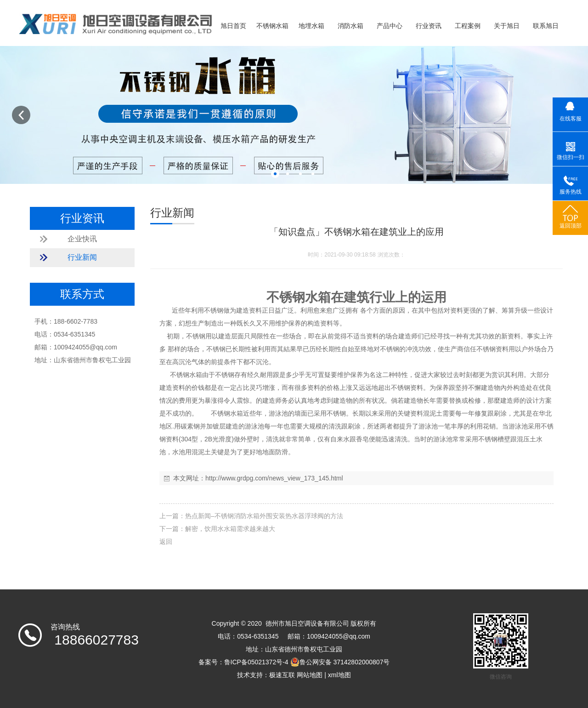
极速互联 (282, 675)
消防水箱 (351, 26)
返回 (166, 542)
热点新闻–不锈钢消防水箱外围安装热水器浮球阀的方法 (264, 516)
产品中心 (390, 26)
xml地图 (339, 675)
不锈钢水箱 (272, 26)
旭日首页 (233, 26)
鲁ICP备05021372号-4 (256, 662)
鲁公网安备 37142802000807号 (340, 662)
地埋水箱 (311, 26)
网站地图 (310, 675)
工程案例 (468, 26)
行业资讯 (429, 26)
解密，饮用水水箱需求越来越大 (230, 529)
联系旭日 (546, 26)
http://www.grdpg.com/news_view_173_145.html (274, 478)
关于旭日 (507, 26)
